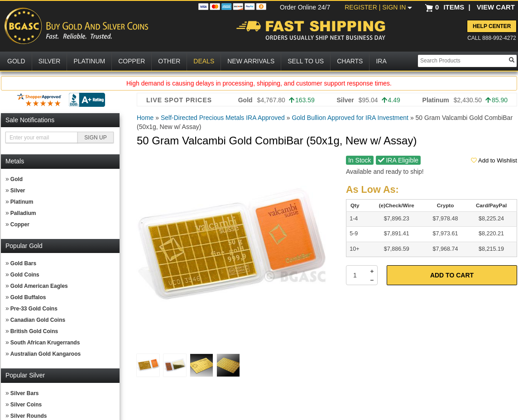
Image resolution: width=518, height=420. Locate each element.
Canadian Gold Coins (38, 320)
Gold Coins (25, 275)
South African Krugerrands (45, 343)
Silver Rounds (29, 416)
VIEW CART (496, 7)
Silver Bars (25, 393)
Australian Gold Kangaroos (46, 354)
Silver (18, 191)
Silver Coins (26, 405)
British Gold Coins (34, 331)
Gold (17, 179)
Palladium (23, 213)
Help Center (492, 26)
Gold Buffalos (28, 297)
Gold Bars (23, 263)
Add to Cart (452, 275)
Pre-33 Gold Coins (34, 309)
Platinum (22, 202)
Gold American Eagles (39, 286)
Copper (20, 224)
